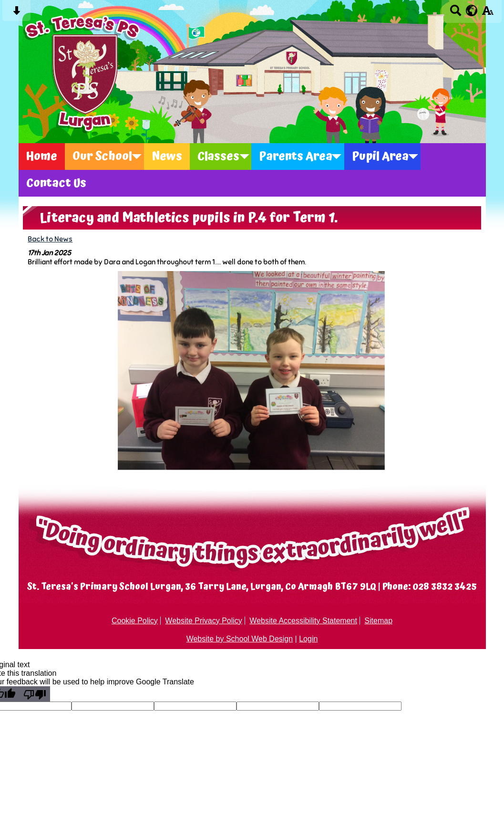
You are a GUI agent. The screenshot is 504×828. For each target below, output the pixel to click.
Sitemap (378, 621)
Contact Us (56, 183)
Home (42, 157)
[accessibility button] (488, 14)
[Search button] (456, 14)
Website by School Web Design (240, 639)
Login (308, 639)
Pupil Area (380, 157)
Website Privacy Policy (204, 621)
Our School (102, 157)
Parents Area (296, 157)
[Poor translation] (35, 694)
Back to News (50, 239)
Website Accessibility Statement (303, 621)
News (167, 157)
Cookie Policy (135, 621)
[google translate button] (472, 10)
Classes (218, 157)
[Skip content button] (16, 14)
